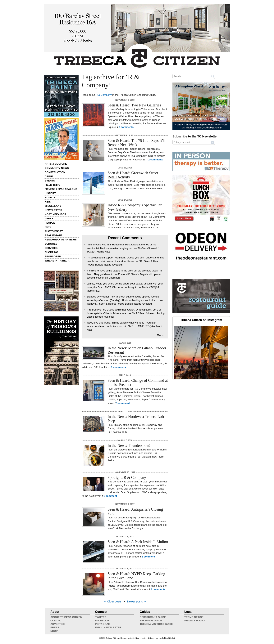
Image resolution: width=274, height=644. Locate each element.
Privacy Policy (195, 621)
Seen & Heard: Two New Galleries (134, 105)
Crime (49, 176)
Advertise (58, 624)
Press (55, 627)
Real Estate (53, 235)
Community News (57, 168)
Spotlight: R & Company (127, 477)
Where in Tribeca (57, 261)
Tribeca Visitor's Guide (156, 624)
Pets (48, 227)
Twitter (101, 617)
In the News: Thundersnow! (129, 445)
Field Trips (52, 185)
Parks (49, 219)
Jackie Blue (134, 638)
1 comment (123, 403)
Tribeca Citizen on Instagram (201, 320)
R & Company (104, 95)
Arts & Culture (56, 164)
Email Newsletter (108, 627)
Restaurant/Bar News (61, 240)
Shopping (51, 252)
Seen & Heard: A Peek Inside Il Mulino (138, 542)
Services (51, 248)
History (50, 193)
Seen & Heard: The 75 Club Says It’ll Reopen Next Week (137, 143)
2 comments (126, 127)
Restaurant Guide (153, 617)
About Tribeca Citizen (66, 617)
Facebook (102, 621)
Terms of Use (194, 617)
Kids (48, 202)
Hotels (50, 197)
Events (50, 181)
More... (161, 335)
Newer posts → (137, 602)
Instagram (103, 624)
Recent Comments (125, 238)
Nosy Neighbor (55, 214)
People (50, 223)
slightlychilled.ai (168, 638)
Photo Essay (54, 231)
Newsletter (53, 210)
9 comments (118, 367)
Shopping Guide (151, 621)
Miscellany (53, 206)
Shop (54, 631)
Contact (57, 621)
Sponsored (53, 256)
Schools (51, 244)
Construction (55, 172)
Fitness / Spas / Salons (61, 189)
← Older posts (112, 602)
